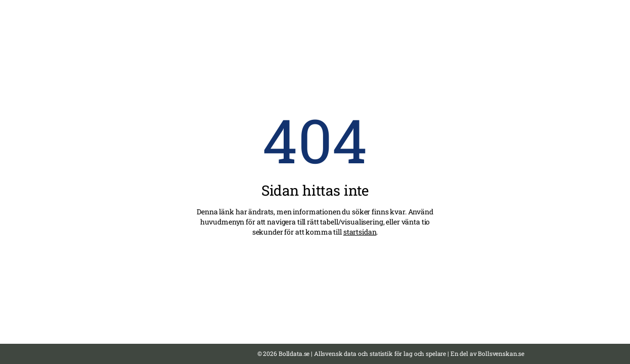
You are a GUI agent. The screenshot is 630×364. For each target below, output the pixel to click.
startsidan (360, 232)
